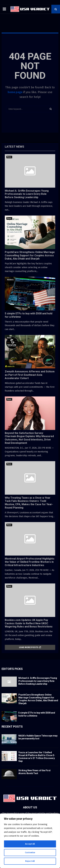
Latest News (14, 147)
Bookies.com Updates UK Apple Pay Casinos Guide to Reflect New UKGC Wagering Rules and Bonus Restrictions (29, 623)
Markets (10, 280)
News (9, 157)
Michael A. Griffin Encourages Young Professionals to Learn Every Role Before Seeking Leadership (27, 194)
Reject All (30, 861)
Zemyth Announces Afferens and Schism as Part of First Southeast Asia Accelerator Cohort (30, 375)
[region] (30, 841)
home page (15, 92)
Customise (30, 852)
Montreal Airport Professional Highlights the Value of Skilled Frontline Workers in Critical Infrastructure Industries (30, 562)
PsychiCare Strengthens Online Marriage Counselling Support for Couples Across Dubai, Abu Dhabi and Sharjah (30, 255)
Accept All (30, 844)
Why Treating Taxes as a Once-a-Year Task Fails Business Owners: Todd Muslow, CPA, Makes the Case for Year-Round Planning (29, 503)
